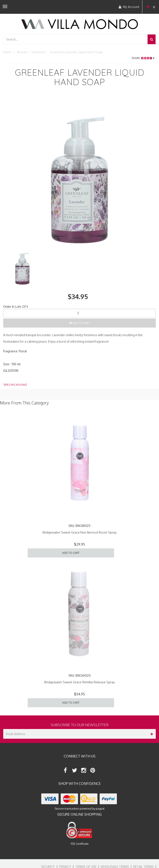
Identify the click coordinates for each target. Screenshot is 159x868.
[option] (79, 171)
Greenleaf (38, 52)
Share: (143, 58)
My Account (129, 7)
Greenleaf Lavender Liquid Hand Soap (76, 52)
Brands (22, 52)
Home (7, 52)
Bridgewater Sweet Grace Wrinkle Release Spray (79, 682)
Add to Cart (79, 323)
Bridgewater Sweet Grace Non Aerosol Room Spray (79, 532)
